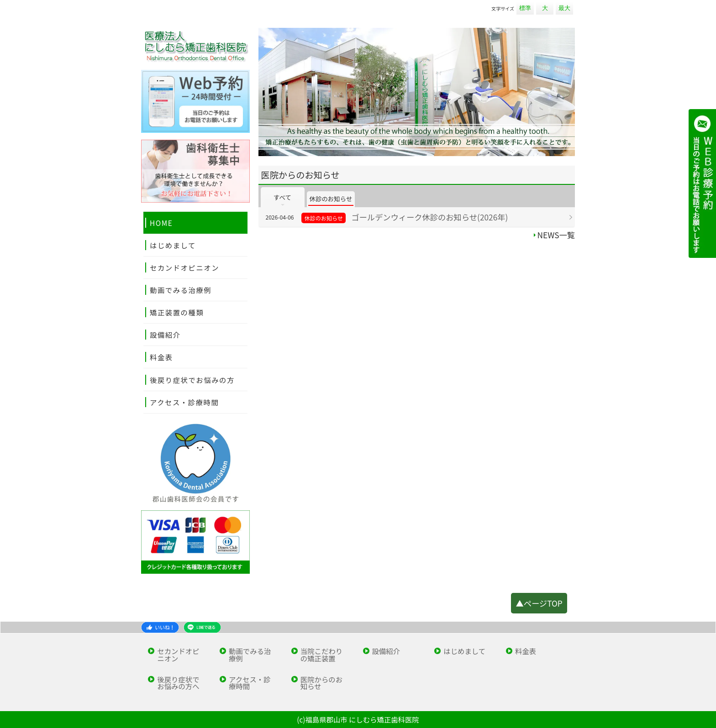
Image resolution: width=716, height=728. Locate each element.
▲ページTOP (539, 603)
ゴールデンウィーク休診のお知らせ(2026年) (429, 217)
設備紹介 (165, 335)
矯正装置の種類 (177, 312)
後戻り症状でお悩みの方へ (178, 683)
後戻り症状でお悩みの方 (192, 380)
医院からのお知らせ (321, 683)
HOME (161, 223)
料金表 (161, 357)
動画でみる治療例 (181, 290)
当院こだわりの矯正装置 (321, 655)
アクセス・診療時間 (184, 402)
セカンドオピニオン (184, 267)
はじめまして (173, 245)
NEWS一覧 (556, 235)
